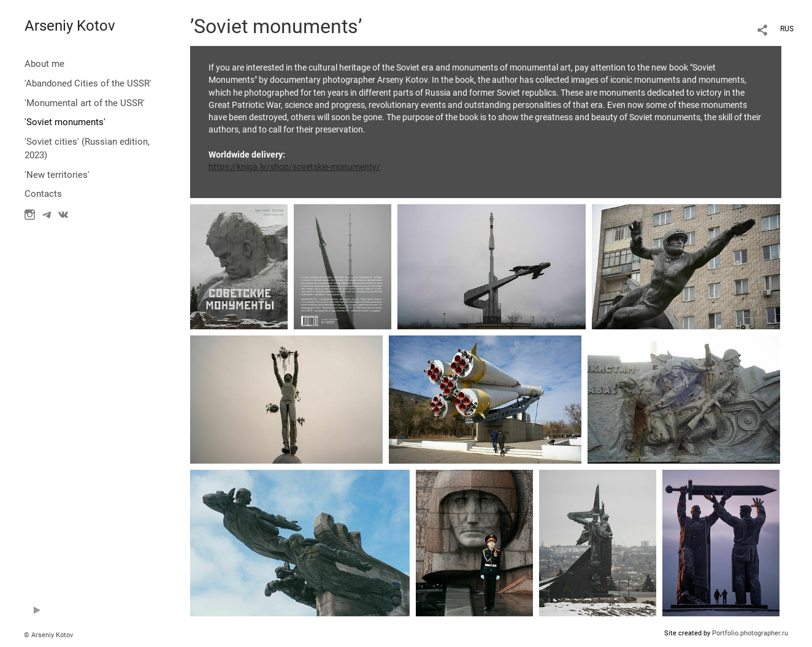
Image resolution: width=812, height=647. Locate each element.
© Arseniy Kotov (48, 635)
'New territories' (57, 175)
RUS (787, 29)
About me (44, 64)
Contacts (43, 194)
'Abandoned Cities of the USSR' (88, 83)
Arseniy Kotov (70, 26)
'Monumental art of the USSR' (85, 103)
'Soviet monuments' (65, 122)
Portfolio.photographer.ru (750, 633)
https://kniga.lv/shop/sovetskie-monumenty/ (294, 167)
